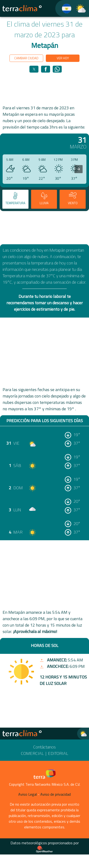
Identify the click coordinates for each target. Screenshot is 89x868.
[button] (34, 69)
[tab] (15, 199)
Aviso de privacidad (56, 794)
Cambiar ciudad (26, 58)
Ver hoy (63, 58)
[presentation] (79, 169)
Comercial (32, 753)
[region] (45, 88)
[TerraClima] (64, 8)
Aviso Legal (28, 794)
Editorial (58, 753)
